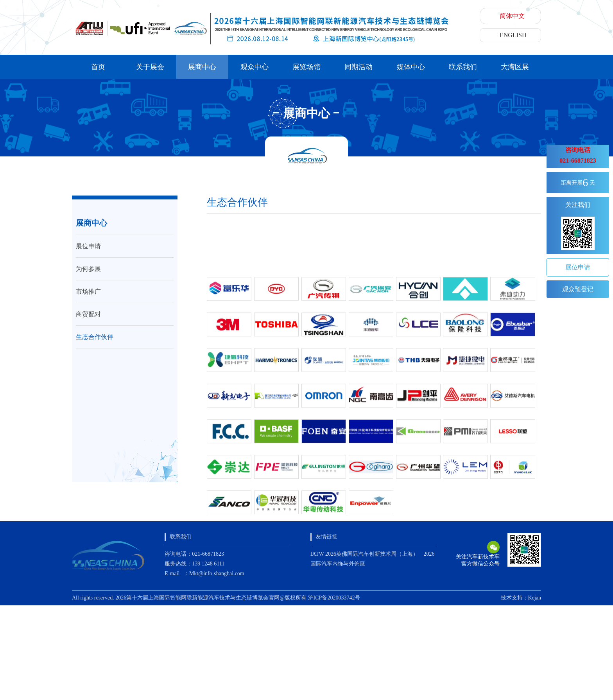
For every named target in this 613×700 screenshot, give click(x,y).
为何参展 (88, 269)
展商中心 (202, 67)
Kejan (535, 598)
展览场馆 (306, 67)
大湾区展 (515, 67)
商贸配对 (88, 314)
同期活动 (358, 67)
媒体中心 (411, 67)
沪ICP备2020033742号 (334, 598)
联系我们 (463, 67)
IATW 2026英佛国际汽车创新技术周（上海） (364, 554)
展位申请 (88, 246)
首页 (98, 67)
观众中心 (255, 67)
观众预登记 (578, 289)
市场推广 (88, 292)
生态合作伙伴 (95, 337)
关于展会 (150, 67)
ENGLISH (513, 35)
